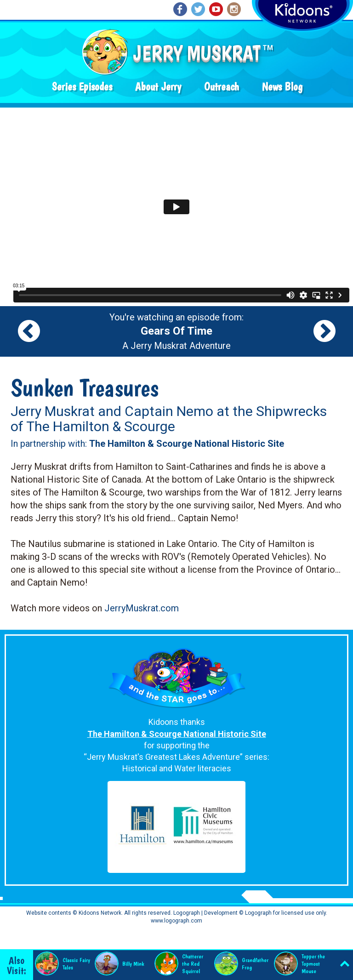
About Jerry (158, 87)
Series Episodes (82, 87)
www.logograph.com (176, 921)
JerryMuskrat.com (142, 608)
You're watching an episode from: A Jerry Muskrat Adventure (176, 331)
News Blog (282, 87)
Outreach (222, 87)
